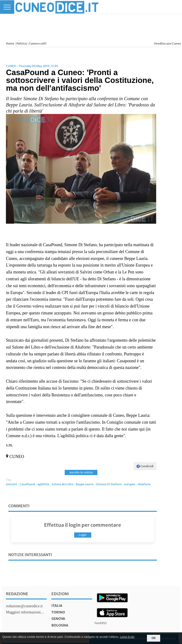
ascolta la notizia (81, 472)
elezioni (11, 484)
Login (83, 535)
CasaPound (27, 484)
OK (154, 638)
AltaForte (144, 484)
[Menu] (7, 7)
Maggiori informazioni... (25, 612)
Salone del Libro (62, 484)
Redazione (17, 594)
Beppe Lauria (85, 484)
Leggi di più (127, 637)
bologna (60, 625)
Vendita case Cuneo (167, 43)
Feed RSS (101, 623)
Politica (22, 43)
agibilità (43, 484)
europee (130, 484)
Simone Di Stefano (109, 484)
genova (58, 619)
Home (10, 43)
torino (58, 612)
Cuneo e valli (38, 43)
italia (57, 606)
